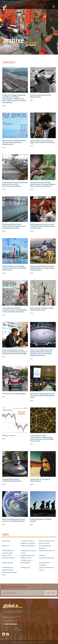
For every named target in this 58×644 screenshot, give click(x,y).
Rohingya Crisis (25, 568)
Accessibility (5, 630)
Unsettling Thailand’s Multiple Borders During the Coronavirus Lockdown (15, 184)
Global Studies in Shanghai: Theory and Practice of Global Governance (14, 268)
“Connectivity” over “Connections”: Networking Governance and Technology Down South (42, 438)
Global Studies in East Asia (47, 551)
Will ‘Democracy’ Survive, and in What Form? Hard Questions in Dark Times (43, 226)
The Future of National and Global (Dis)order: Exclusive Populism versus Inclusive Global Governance (41, 353)
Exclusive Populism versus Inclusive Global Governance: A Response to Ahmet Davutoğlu (15, 352)
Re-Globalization (26, 563)
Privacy (16, 628)
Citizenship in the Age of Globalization (40, 480)
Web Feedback (18, 630)
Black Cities (6, 546)
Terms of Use (6, 628)
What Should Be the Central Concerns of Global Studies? (14, 520)
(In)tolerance (6, 541)
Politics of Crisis (9, 435)
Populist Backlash (8, 563)
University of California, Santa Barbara (11, 2)
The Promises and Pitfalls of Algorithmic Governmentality (42, 141)
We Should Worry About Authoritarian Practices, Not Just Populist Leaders (14, 226)
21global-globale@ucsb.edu (10, 621)
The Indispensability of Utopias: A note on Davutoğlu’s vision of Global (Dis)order (15, 310)
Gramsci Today (7, 555)
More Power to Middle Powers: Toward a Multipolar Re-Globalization (14, 142)
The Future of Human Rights (14, 394)
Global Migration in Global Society (41, 520)
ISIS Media (42, 555)
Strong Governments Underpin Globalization (12, 480)
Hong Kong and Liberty (28, 555)
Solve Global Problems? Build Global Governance (42, 309)
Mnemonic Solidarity (9, 558)
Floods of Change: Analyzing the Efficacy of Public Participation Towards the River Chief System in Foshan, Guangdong (14, 99)
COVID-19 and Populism (28, 546)
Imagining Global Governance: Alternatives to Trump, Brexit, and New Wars (42, 268)
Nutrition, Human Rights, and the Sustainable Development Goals (42, 395)
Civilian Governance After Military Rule (41, 96)
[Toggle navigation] (54, 6)
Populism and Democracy (47, 558)
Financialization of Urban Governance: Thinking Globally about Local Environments (43, 184)
